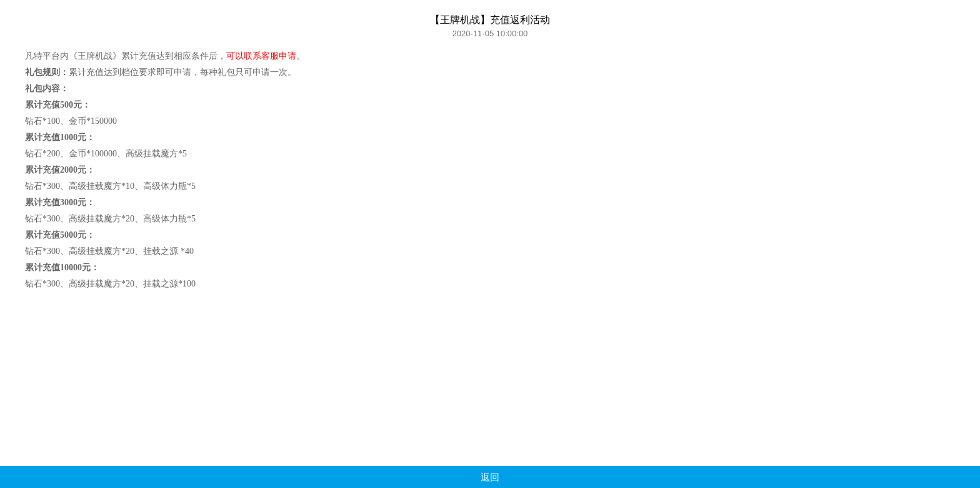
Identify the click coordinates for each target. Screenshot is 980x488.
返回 (490, 477)
